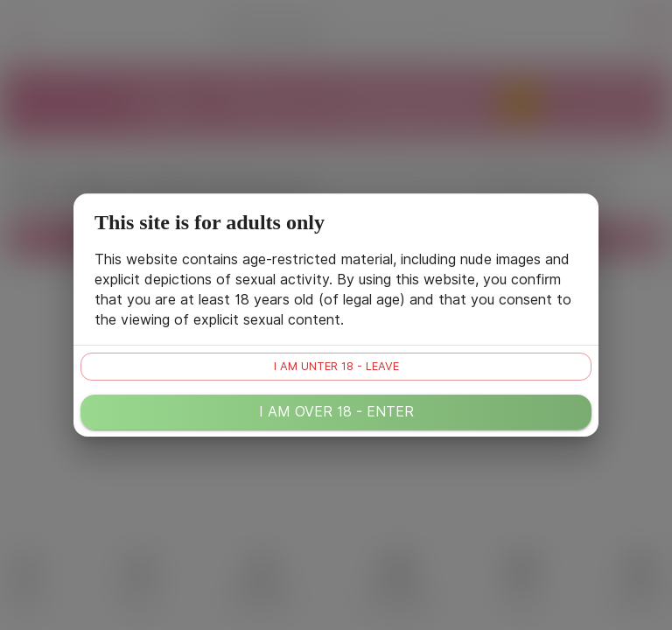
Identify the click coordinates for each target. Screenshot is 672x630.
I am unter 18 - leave (336, 366)
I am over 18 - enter (336, 412)
